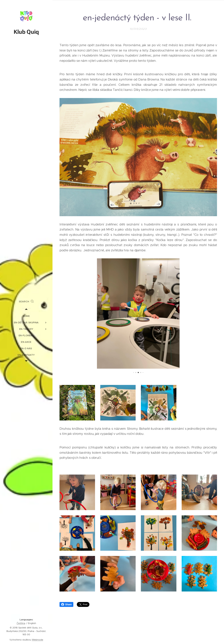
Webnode (38, 640)
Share (66, 604)
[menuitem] (26, 316)
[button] (26, 302)
